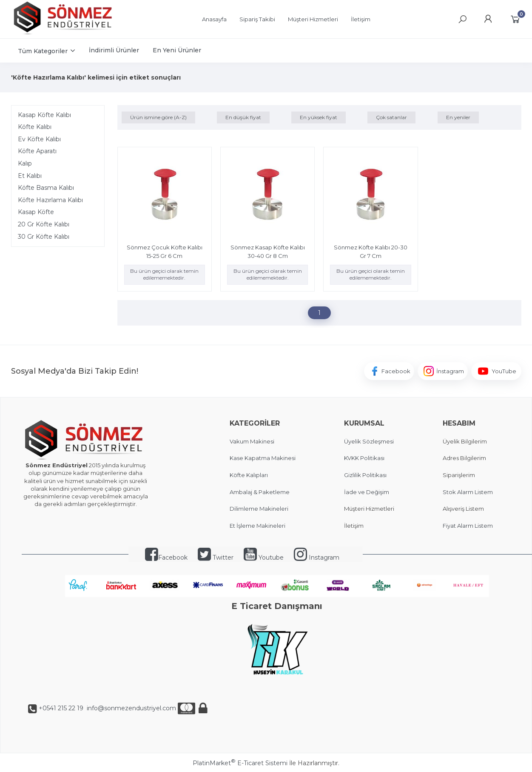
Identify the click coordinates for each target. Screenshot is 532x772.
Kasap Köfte (36, 212)
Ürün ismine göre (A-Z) (158, 117)
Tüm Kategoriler (43, 51)
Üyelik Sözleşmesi (369, 441)
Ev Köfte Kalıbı (39, 139)
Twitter (216, 558)
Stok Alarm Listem (468, 492)
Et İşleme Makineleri (257, 526)
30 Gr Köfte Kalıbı (44, 237)
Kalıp (25, 163)
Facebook (166, 558)
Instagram (317, 558)
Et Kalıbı (30, 176)
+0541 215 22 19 (61, 708)
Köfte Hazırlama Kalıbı (50, 200)
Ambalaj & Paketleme (260, 492)
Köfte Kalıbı (35, 127)
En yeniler (458, 117)
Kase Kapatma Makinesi (263, 458)
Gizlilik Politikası (365, 475)
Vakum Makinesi (252, 441)
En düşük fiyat (243, 117)
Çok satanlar (391, 117)
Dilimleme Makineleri (259, 509)
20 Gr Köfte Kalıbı (44, 224)
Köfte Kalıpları (249, 475)
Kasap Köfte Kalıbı (44, 115)
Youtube (264, 558)
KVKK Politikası (364, 458)
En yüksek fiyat (319, 117)
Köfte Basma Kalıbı (46, 188)
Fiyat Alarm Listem (468, 526)
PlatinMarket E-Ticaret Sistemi (240, 763)
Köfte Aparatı (37, 151)
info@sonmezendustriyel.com (131, 708)
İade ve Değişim (367, 492)
